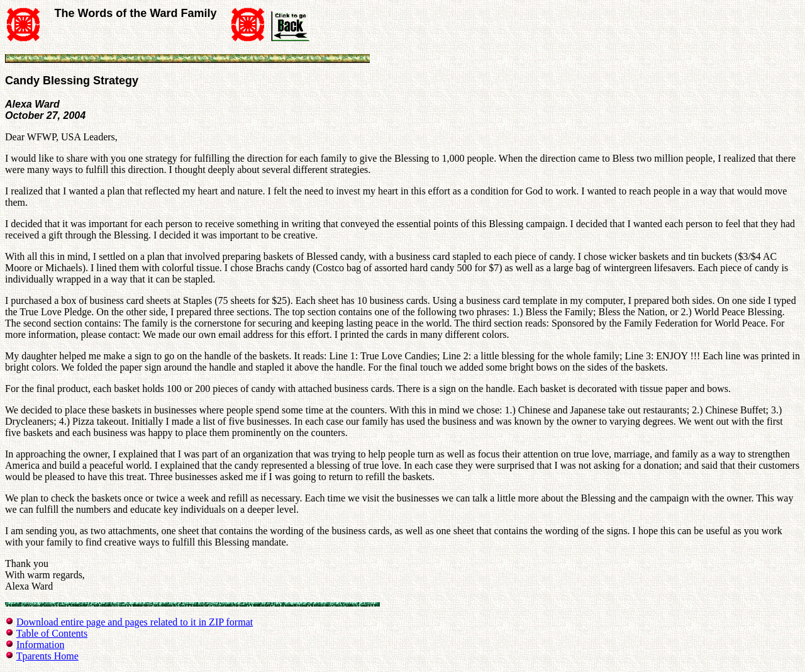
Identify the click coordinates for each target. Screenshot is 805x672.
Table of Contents (52, 633)
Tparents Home (47, 656)
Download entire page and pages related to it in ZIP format (135, 622)
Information (40, 645)
